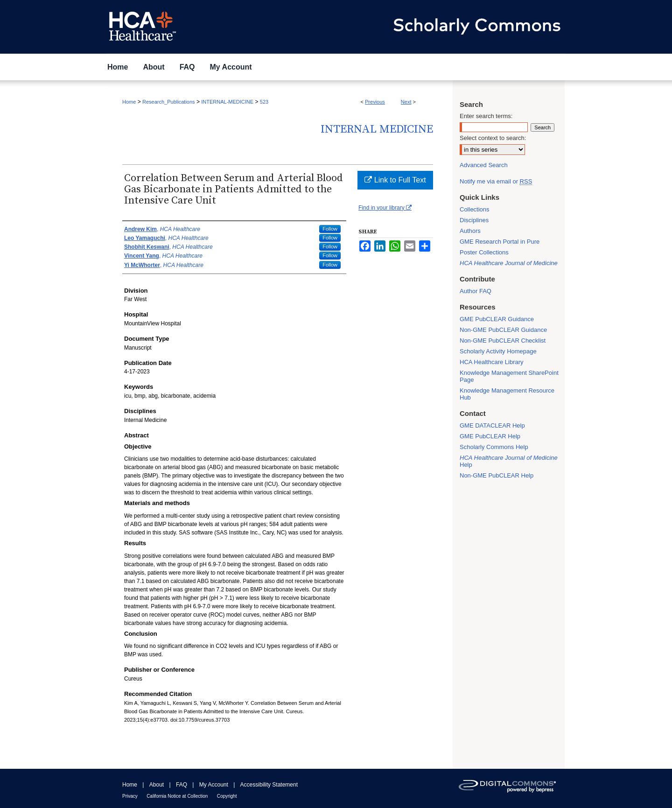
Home (129, 102)
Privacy (130, 796)
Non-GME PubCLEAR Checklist (503, 341)
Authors (470, 231)
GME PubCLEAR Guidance (497, 319)
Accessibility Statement (269, 785)
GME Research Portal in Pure (500, 242)
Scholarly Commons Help (494, 447)
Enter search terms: (486, 116)
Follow (330, 229)
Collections (475, 209)
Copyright (227, 796)
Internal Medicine (377, 129)
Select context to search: (493, 138)
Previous (375, 102)
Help (509, 461)
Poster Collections (484, 252)
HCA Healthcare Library (492, 362)
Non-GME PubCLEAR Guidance (503, 330)
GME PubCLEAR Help (490, 436)
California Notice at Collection (177, 796)
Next (406, 102)
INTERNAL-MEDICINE (227, 102)
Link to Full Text (395, 180)
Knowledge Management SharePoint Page (509, 376)
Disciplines (474, 220)
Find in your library (385, 208)
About (157, 785)
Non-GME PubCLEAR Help (497, 475)
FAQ (182, 785)
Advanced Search (484, 165)
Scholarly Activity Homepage (498, 351)
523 (264, 102)
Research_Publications (169, 102)
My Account (214, 785)
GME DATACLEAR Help (492, 425)
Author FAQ (476, 291)
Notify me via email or (496, 181)
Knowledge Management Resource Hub (507, 394)
